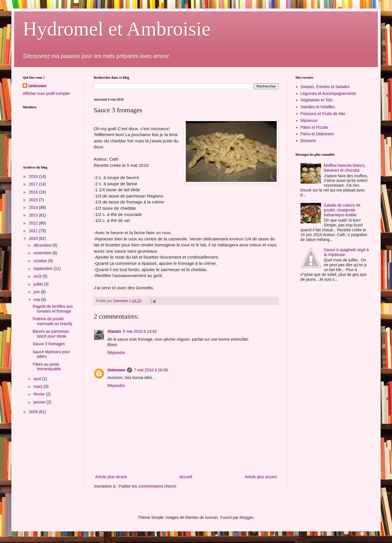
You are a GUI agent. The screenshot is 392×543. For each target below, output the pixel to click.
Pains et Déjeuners (317, 134)
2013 (34, 215)
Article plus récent (111, 477)
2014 (34, 207)
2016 (34, 192)
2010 (34, 238)
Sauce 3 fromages (49, 344)
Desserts (308, 141)
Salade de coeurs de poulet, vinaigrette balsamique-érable (342, 210)
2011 (34, 231)
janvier (40, 402)
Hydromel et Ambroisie (117, 29)
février (40, 394)
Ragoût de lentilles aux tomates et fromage (53, 309)
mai (37, 299)
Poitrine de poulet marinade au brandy (53, 321)
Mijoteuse (309, 120)
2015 (34, 200)
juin (37, 292)
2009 (34, 412)
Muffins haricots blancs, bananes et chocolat (345, 168)
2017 (34, 184)
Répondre (116, 353)
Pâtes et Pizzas (314, 127)
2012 (34, 223)
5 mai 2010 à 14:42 (140, 331)
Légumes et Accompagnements (328, 93)
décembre (43, 245)
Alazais (114, 331)
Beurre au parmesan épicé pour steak (51, 334)
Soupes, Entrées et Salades (325, 87)
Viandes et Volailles (318, 107)
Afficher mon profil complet (46, 93)
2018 (34, 176)
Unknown (116, 370)
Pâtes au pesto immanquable (47, 367)
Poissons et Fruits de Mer (323, 114)
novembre (43, 253)
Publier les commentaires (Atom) (147, 486)
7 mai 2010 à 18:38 (151, 370)
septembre (43, 269)
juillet (39, 284)
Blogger (246, 517)
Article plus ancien (261, 477)
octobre (41, 261)
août (38, 276)
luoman (212, 517)
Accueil (186, 477)
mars (38, 386)
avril (38, 379)
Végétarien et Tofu (317, 100)
